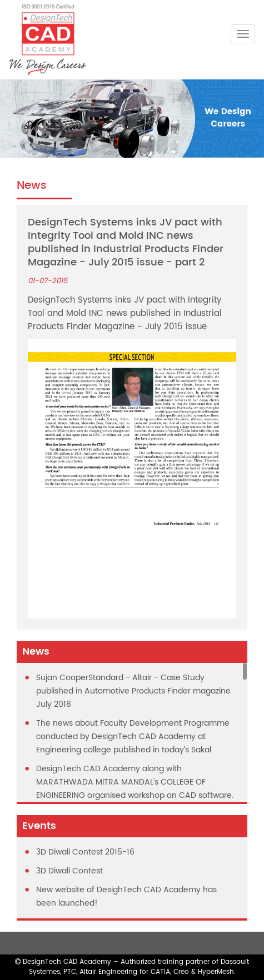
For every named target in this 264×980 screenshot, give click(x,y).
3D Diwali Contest (69, 871)
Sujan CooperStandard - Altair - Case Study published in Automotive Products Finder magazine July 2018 (133, 691)
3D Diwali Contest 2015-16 (85, 852)
